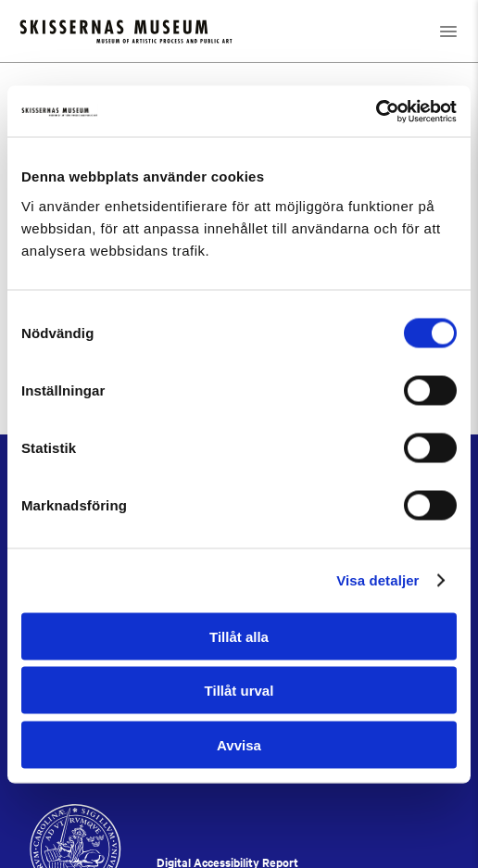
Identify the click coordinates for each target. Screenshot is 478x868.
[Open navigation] (448, 31)
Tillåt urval (239, 691)
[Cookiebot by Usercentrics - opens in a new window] (376, 111)
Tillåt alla (239, 636)
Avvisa (239, 744)
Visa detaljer (377, 580)
